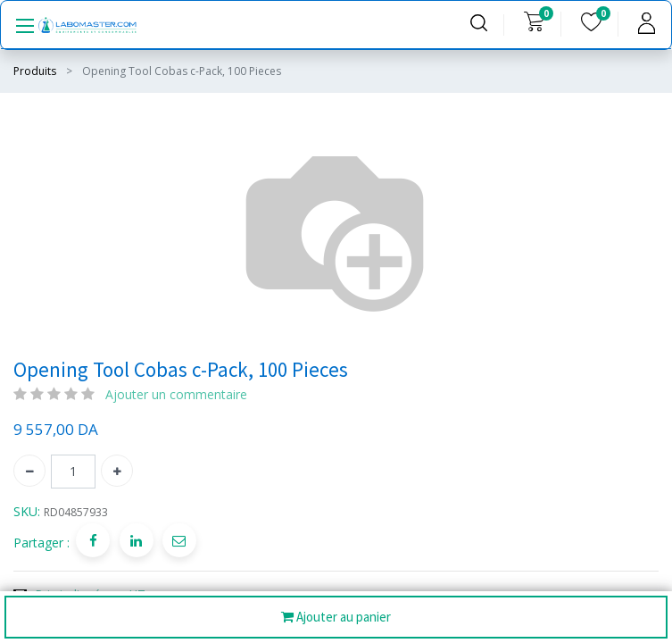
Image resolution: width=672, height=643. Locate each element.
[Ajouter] (117, 471)
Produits (35, 71)
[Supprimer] (29, 471)
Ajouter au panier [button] (336, 618)
